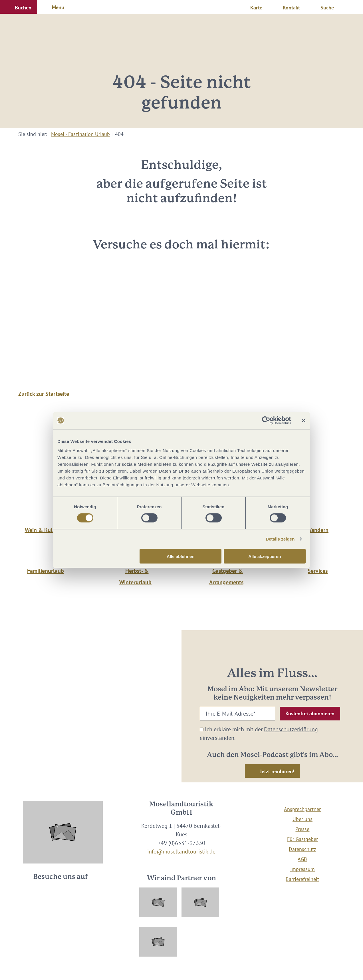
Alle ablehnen (181, 556)
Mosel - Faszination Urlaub (80, 134)
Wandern (318, 530)
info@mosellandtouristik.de (181, 852)
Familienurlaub (46, 571)
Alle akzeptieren (265, 556)
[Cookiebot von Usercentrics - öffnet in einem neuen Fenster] (266, 421)
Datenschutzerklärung (291, 729)
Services (318, 571)
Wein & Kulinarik (46, 530)
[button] (19, 7)
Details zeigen (280, 539)
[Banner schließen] (304, 421)
